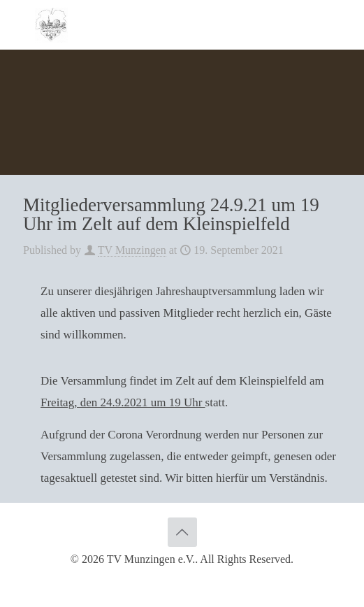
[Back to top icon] (182, 532)
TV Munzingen (132, 250)
